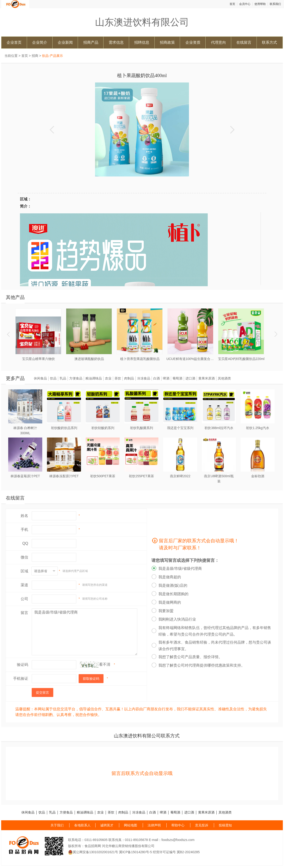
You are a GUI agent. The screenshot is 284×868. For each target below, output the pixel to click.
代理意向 (219, 42)
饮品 (53, 378)
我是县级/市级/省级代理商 (84, 632)
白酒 (157, 378)
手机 (24, 530)
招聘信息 (142, 42)
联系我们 (275, 4)
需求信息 (116, 42)
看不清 (105, 664)
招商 (35, 56)
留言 (24, 613)
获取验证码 (91, 679)
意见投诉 (202, 825)
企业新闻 (65, 42)
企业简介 (40, 42)
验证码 (23, 665)
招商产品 (91, 42)
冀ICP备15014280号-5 (135, 852)
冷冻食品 (144, 378)
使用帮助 (260, 4)
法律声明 (154, 825)
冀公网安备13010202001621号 (93, 852)
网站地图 (130, 825)
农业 (108, 378)
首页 (232, 4)
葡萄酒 (177, 378)
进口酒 (190, 378)
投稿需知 (225, 825)
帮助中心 (178, 825)
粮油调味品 (94, 378)
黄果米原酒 (207, 378)
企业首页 (14, 42)
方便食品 (76, 378)
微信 (24, 557)
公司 (24, 599)
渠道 (24, 585)
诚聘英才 (107, 825)
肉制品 (129, 378)
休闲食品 (40, 378)
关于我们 (57, 825)
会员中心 (245, 4)
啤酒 (166, 378)
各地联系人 (82, 825)
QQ (25, 543)
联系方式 (269, 42)
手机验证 (21, 678)
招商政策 (167, 42)
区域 (24, 571)
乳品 (63, 378)
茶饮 (118, 378)
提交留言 (42, 692)
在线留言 (244, 42)
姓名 (24, 516)
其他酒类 (224, 378)
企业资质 (193, 42)
